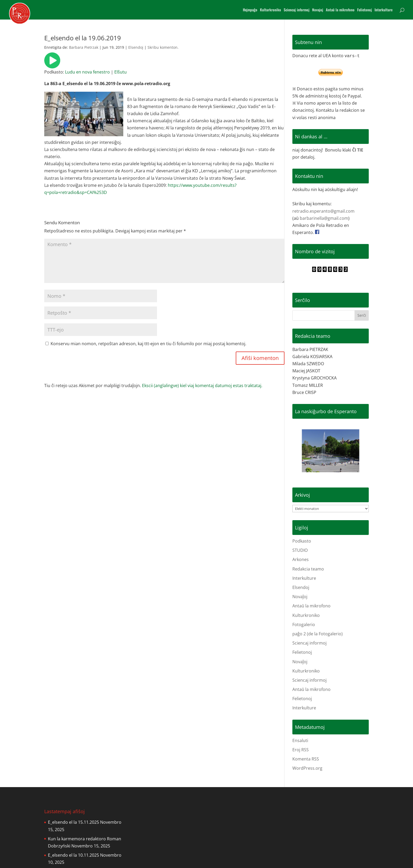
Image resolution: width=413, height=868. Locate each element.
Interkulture (383, 10)
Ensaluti (300, 740)
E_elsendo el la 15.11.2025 (73, 822)
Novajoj (318, 10)
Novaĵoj (300, 597)
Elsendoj (136, 47)
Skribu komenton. (163, 47)
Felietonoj (365, 10)
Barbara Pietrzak (84, 47)
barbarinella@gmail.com (324, 218)
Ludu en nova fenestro (87, 72)
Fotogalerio (304, 625)
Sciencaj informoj (297, 10)
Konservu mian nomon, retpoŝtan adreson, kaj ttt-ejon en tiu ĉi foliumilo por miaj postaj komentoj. (148, 344)
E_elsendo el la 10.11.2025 (73, 855)
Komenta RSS (306, 759)
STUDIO (300, 550)
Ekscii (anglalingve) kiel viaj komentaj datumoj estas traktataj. (202, 386)
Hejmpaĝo (250, 10)
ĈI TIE (358, 150)
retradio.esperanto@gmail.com (323, 211)
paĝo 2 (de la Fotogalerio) (318, 634)
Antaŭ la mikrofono (340, 10)
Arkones (301, 559)
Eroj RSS (301, 750)
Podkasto (302, 541)
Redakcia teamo (308, 569)
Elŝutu (121, 72)
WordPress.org (307, 768)
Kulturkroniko (271, 10)
